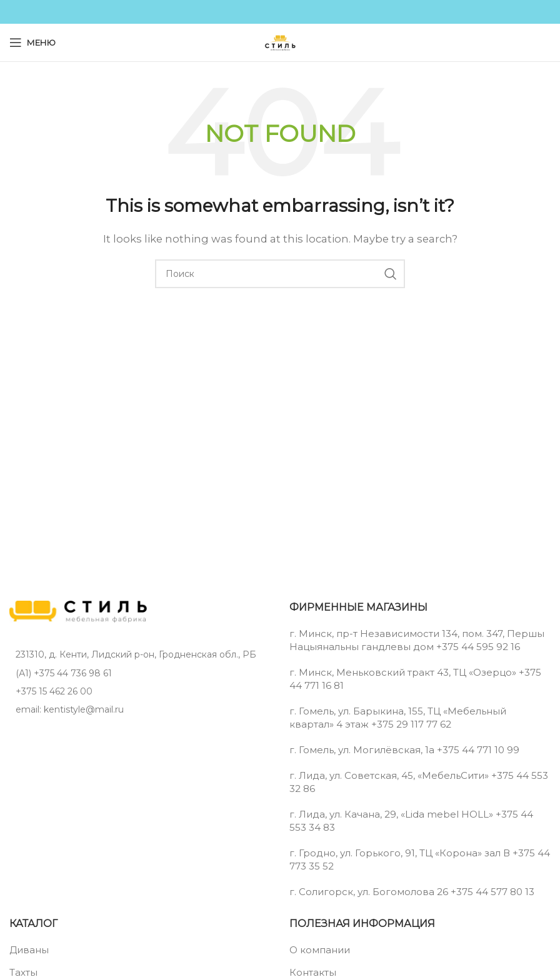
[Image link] (78, 610)
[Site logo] (280, 42)
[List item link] (140, 673)
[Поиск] (280, 274)
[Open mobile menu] (32, 43)
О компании (320, 950)
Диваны (29, 950)
